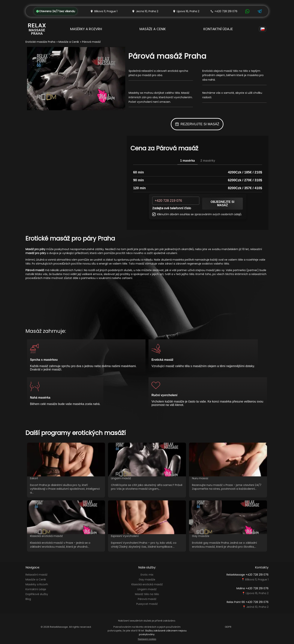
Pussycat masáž (147, 604)
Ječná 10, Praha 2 (257, 607)
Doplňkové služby (37, 594)
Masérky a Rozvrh (86, 29)
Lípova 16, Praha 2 (257, 593)
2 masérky (208, 161)
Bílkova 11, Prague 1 (257, 580)
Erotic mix (147, 575)
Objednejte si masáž (222, 204)
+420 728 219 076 (224, 11)
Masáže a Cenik (153, 29)
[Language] (262, 29)
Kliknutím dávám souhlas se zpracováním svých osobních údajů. (197, 214)
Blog (28, 599)
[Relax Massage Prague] (37, 29)
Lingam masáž (147, 589)
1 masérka (187, 161)
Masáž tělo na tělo (147, 594)
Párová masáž (147, 599)
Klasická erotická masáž (147, 584)
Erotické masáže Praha (40, 42)
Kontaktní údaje (218, 29)
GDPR (228, 627)
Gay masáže (147, 580)
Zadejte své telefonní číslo (172, 208)
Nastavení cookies (147, 639)
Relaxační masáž (36, 575)
